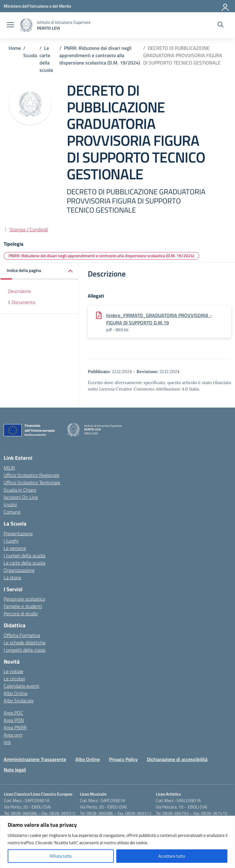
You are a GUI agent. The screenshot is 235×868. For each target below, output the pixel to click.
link (7, 742)
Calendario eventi (21, 686)
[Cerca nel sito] (220, 25)
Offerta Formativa (22, 635)
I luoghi (11, 541)
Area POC (13, 713)
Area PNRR (15, 727)
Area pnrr (13, 735)
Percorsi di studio (21, 613)
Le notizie (13, 671)
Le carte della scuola (24, 563)
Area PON (14, 720)
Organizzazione (19, 570)
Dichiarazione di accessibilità (177, 759)
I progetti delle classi (24, 650)
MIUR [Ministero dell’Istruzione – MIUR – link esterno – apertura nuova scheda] (9, 468)
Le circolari (14, 679)
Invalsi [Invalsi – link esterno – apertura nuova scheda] (10, 504)
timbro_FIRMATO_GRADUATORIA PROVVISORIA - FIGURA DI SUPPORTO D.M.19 (159, 319)
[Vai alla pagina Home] (15, 48)
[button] (40, 271)
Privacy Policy (123, 759)
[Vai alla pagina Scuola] (30, 55)
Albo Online (16, 693)
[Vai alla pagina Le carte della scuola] (46, 59)
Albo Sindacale (19, 701)
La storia (12, 577)
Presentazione (18, 533)
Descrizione (19, 291)
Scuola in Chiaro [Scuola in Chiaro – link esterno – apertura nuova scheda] (20, 490)
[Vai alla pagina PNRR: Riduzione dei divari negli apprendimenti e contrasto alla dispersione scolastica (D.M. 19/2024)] (100, 55)
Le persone (15, 548)
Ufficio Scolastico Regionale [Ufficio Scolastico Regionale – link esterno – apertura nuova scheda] (32, 475)
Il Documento (22, 302)
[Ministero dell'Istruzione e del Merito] (37, 6)
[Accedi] (226, 6)
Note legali (15, 770)
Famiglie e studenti (23, 606)
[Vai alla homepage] (26, 25)
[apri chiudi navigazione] (10, 25)
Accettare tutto (172, 856)
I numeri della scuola (24, 555)
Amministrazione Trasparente (35, 759)
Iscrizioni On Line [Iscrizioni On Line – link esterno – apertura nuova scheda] (21, 497)
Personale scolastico (24, 599)
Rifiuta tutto (61, 856)
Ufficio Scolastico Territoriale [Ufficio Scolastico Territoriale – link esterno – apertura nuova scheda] (32, 482)
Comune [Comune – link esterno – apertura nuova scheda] (12, 512)
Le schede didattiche (25, 643)
